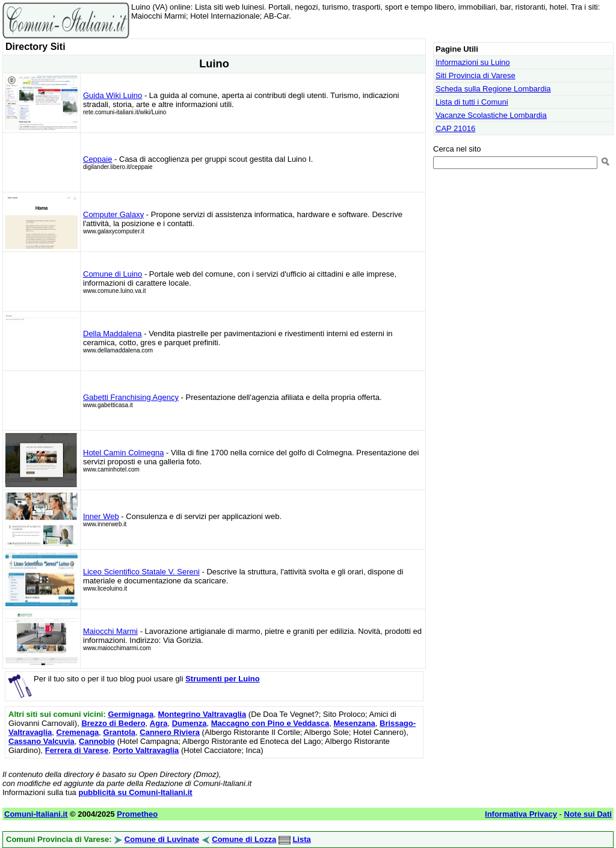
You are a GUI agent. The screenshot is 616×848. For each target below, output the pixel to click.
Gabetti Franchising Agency (131, 397)
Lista (301, 839)
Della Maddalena (112, 333)
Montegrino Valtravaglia (202, 714)
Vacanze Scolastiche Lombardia (491, 115)
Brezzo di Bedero (113, 723)
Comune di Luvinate (162, 839)
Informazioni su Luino (473, 62)
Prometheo (137, 814)
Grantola (119, 732)
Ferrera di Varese (77, 750)
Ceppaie (97, 159)
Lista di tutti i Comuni (472, 102)
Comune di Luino (112, 274)
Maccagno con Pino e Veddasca (270, 723)
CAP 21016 (455, 128)
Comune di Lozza (244, 839)
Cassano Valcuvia (42, 741)
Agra (159, 723)
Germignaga (131, 714)
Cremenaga (78, 732)
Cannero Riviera (170, 732)
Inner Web (101, 516)
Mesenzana (354, 723)
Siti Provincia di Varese (476, 75)
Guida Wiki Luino (112, 95)
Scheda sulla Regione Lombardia (493, 89)
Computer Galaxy (113, 214)
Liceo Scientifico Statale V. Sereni (141, 572)
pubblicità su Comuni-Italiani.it (135, 792)
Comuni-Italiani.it (36, 814)
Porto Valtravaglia (146, 750)
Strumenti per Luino (223, 679)
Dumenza (189, 723)
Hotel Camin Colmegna (123, 453)
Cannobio (97, 741)
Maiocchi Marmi (110, 631)
